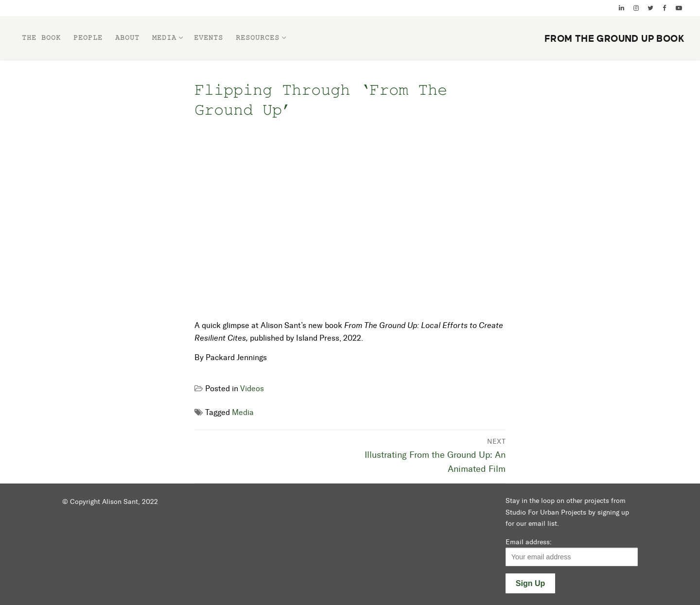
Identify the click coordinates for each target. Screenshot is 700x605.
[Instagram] (636, 8)
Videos (252, 389)
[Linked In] (621, 8)
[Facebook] (664, 8)
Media (243, 412)
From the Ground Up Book (614, 39)
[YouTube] (679, 8)
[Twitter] (650, 8)
